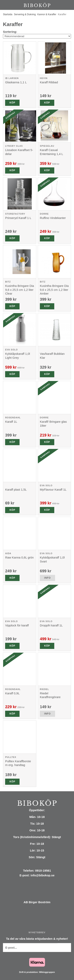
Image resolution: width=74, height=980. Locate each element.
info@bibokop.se (43, 875)
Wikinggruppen (47, 972)
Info (47, 578)
